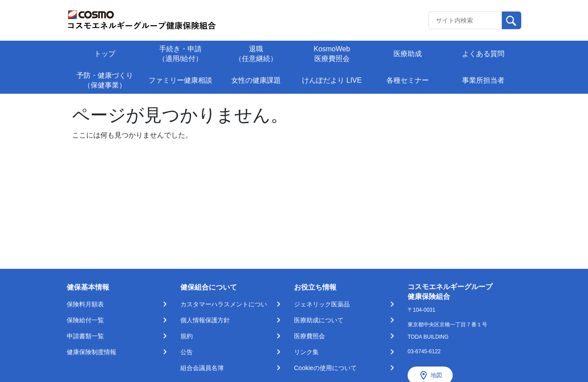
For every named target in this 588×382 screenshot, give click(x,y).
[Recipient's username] (465, 20)
